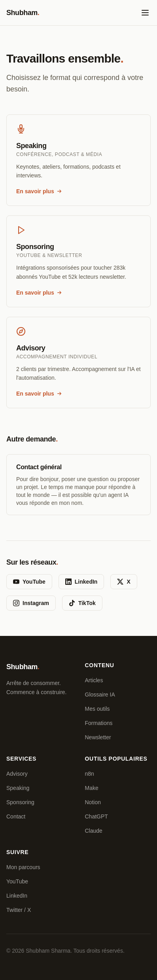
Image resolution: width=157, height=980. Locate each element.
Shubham (23, 13)
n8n (90, 774)
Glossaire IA (100, 695)
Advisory (17, 774)
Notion (93, 802)
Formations (99, 723)
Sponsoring (20, 802)
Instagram (31, 603)
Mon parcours (23, 867)
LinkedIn (81, 582)
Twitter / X (19, 910)
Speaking (18, 788)
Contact (16, 816)
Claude (94, 831)
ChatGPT (96, 816)
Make (92, 788)
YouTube (29, 582)
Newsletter (98, 737)
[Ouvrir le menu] (145, 13)
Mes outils (97, 709)
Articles (94, 680)
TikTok (82, 603)
